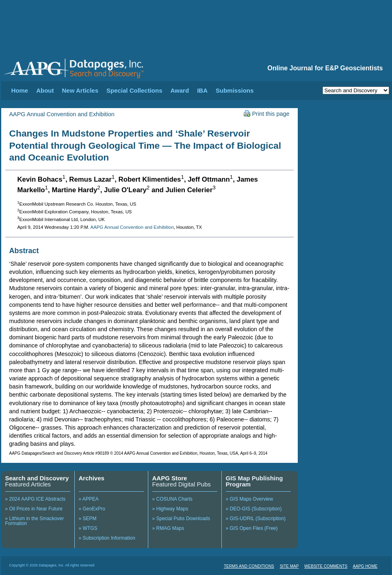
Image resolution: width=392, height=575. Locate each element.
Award (180, 90)
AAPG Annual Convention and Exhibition (62, 114)
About (45, 90)
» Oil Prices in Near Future (34, 509)
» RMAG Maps (168, 528)
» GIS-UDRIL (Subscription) (256, 519)
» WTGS (88, 528)
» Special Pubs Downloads (181, 519)
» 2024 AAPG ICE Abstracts (36, 499)
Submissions (235, 90)
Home (20, 90)
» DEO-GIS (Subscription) (254, 509)
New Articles (80, 90)
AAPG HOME (365, 566)
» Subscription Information (107, 538)
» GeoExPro (92, 509)
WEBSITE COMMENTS (326, 566)
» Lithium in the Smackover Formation (35, 521)
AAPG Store (170, 478)
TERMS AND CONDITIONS (249, 566)
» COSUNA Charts (172, 499)
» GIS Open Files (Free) (252, 528)
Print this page (267, 114)
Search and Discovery (37, 478)
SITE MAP (289, 566)
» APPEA (89, 499)
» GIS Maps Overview (250, 499)
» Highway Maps (170, 509)
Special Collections (134, 90)
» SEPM (88, 519)
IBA (202, 90)
